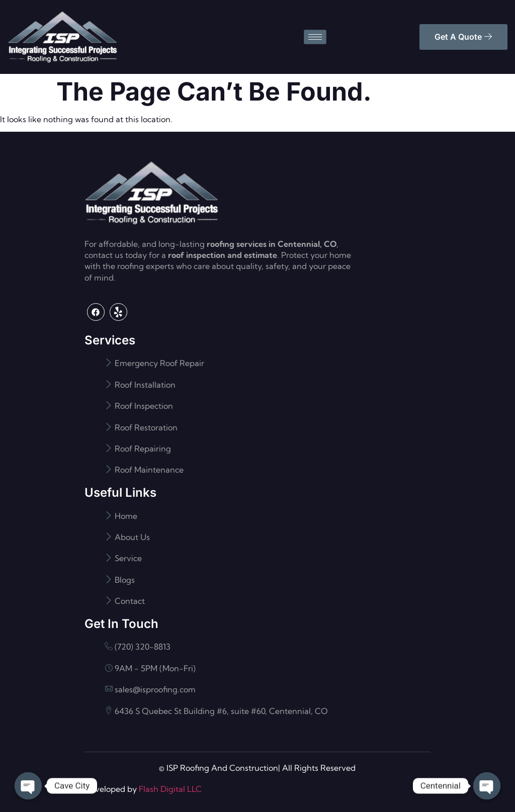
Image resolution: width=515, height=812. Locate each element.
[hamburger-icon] (315, 37)
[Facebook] (96, 312)
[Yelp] (118, 312)
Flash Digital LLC (170, 789)
